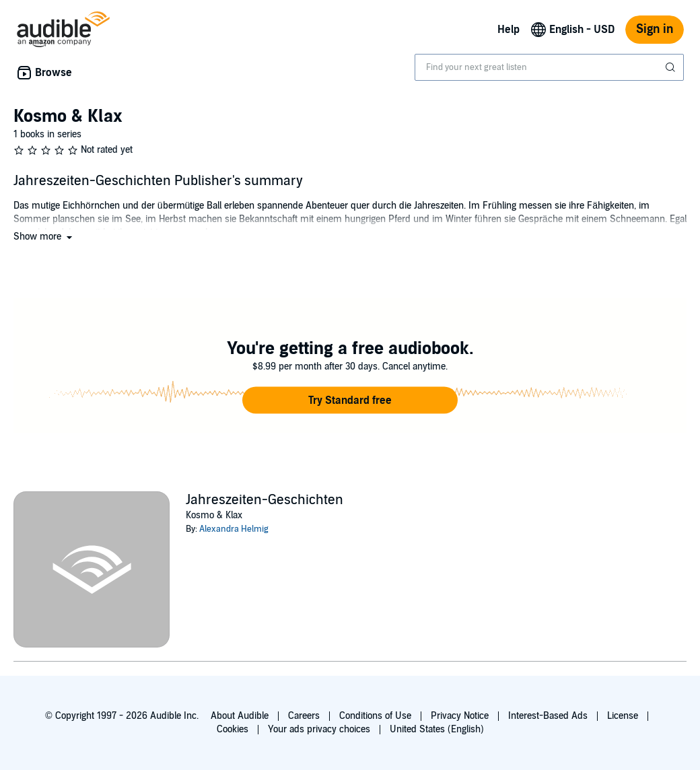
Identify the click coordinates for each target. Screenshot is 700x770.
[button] (44, 237)
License (623, 716)
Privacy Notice (460, 716)
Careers (304, 716)
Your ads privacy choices (319, 729)
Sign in (655, 29)
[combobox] (549, 67)
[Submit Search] (672, 67)
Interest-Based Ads (548, 716)
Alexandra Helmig (234, 529)
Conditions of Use (375, 716)
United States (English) (437, 729)
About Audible (240, 716)
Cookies (233, 729)
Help (509, 30)
